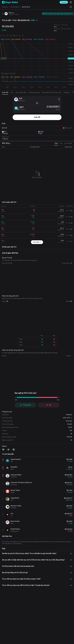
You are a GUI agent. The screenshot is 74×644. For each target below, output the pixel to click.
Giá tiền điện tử (15, 7)
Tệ (49, 405)
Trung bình (25, 405)
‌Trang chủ (5, 7)
